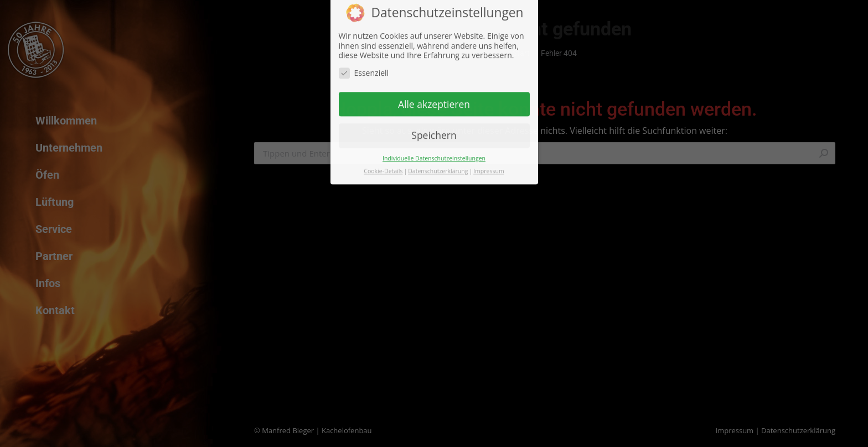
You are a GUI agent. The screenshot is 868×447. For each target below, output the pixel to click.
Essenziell (364, 57)
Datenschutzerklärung (438, 155)
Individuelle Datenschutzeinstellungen (434, 143)
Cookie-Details (383, 155)
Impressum (489, 155)
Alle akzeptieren (434, 89)
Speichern (434, 120)
